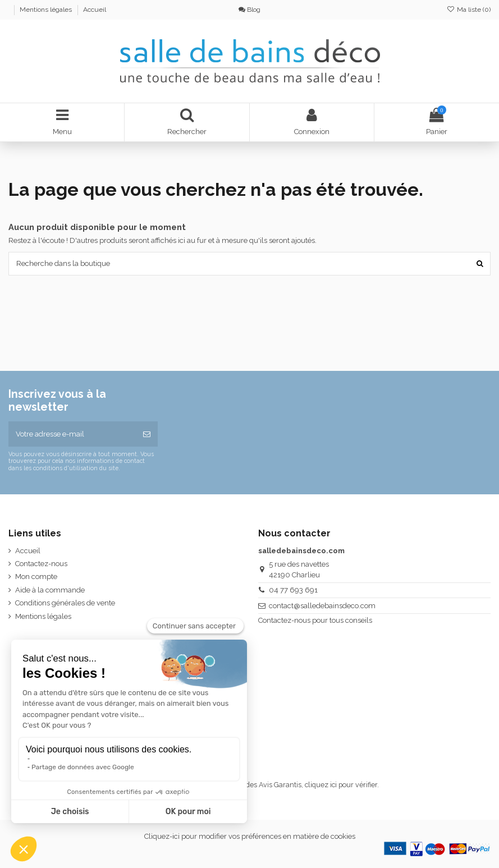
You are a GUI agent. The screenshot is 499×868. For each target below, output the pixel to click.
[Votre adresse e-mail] (72, 434)
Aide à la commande (50, 590)
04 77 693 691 (293, 590)
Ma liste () (469, 10)
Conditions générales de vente (65, 603)
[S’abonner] (147, 434)
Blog (250, 10)
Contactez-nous (41, 564)
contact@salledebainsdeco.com (322, 606)
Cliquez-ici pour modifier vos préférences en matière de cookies (250, 836)
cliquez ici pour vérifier (341, 785)
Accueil (95, 10)
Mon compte (36, 577)
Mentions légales (47, 10)
